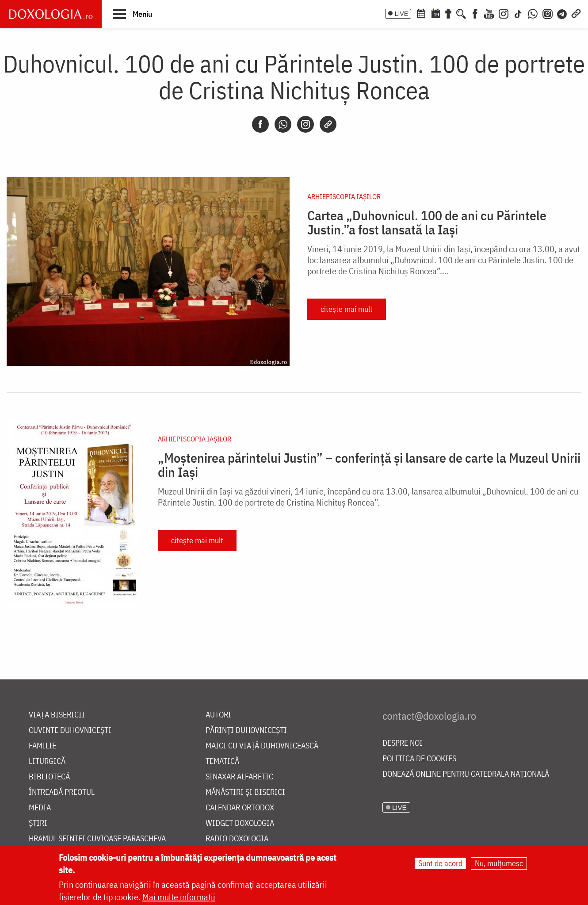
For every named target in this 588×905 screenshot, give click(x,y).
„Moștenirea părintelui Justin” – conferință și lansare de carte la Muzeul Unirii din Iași (369, 465)
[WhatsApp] (533, 13)
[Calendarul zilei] (435, 13)
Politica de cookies (419, 759)
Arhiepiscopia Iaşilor (344, 196)
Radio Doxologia (237, 839)
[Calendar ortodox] (421, 13)
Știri (38, 823)
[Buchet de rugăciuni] (448, 13)
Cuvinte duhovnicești (70, 731)
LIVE (401, 14)
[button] (132, 14)
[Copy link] (328, 124)
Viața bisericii (57, 715)
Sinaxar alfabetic (239, 777)
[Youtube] (489, 13)
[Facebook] (475, 13)
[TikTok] (518, 13)
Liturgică (47, 761)
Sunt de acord (440, 863)
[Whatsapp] (283, 124)
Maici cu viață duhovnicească (262, 746)
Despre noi (403, 743)
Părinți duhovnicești (246, 731)
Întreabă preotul (62, 792)
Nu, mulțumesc (499, 863)
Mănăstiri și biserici (245, 792)
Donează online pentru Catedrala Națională (466, 774)
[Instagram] (504, 13)
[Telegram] (562, 13)
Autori (218, 715)
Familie (42, 746)
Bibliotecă (49, 777)
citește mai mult (347, 309)
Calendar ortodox (240, 808)
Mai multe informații (179, 897)
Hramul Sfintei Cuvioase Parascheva (97, 839)
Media (40, 808)
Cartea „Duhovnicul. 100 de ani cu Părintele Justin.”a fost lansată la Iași (427, 222)
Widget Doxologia (240, 823)
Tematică (222, 761)
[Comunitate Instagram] (548, 13)
